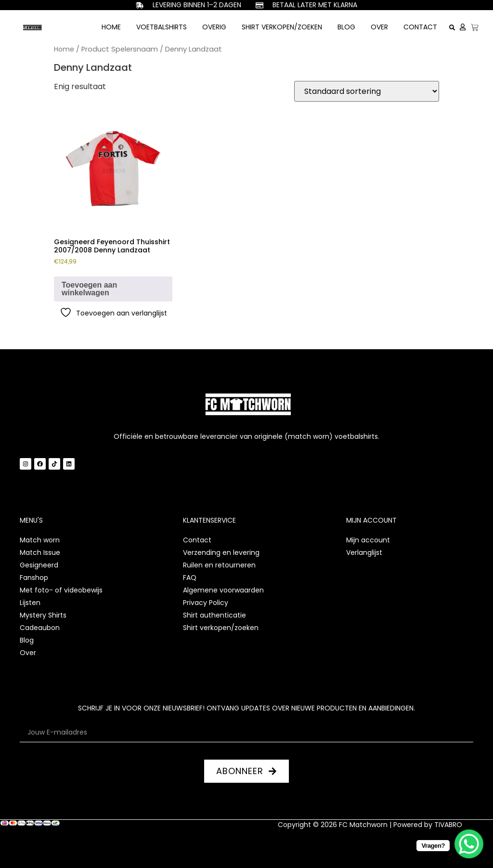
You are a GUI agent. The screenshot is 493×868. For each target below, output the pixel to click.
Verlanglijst (364, 552)
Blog (346, 27)
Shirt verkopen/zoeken (282, 27)
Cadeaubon (40, 628)
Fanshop (34, 578)
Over (379, 27)
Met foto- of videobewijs (61, 590)
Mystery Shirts (43, 615)
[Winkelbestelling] (367, 91)
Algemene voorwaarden (223, 590)
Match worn (40, 540)
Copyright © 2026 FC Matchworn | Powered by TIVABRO (370, 825)
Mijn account (368, 540)
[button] (452, 27)
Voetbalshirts (162, 27)
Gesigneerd (39, 565)
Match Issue (40, 552)
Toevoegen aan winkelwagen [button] (89, 289)
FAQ (190, 578)
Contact (420, 27)
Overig (214, 27)
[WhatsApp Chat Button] (469, 844)
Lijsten (30, 603)
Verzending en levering (221, 552)
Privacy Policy (206, 603)
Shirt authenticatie (214, 615)
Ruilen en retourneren (219, 565)
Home (111, 27)
